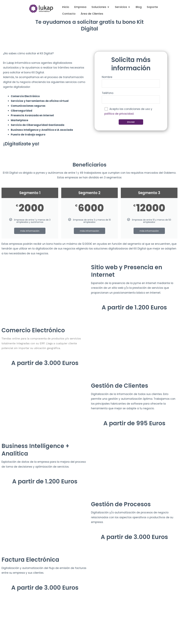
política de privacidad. (119, 114)
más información (30, 231)
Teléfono (131, 97)
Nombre (131, 81)
